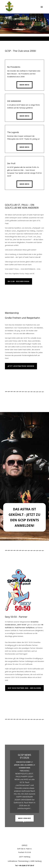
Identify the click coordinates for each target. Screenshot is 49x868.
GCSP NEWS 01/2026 (24, 758)
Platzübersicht (15, 698)
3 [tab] (23, 39)
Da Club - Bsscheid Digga (18, 281)
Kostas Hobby (25, 763)
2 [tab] (21, 39)
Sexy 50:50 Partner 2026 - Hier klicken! (24, 688)
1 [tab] (18, 39)
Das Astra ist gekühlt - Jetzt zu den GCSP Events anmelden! (24, 517)
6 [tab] (31, 39)
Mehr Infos (24, 85)
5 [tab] (28, 39)
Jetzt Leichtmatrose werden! (21, 366)
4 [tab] (26, 39)
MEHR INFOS (13, 291)
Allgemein (29, 766)
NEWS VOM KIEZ (24, 820)
